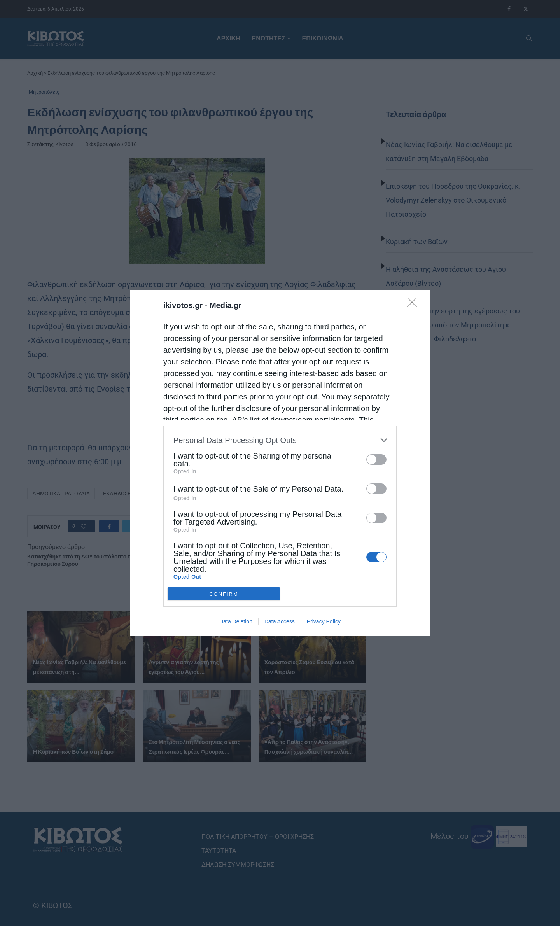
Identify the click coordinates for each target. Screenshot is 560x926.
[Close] (415, 305)
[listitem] (280, 440)
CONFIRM (224, 594)
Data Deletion (236, 621)
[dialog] (280, 463)
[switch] (376, 459)
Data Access (280, 621)
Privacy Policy (324, 621)
